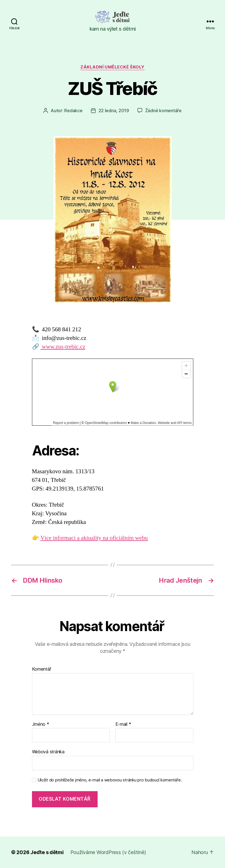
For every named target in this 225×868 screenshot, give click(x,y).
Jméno (41, 724)
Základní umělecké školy (112, 67)
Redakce (73, 111)
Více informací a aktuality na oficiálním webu (94, 538)
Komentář (42, 669)
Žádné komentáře (163, 111)
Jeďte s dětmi (47, 852)
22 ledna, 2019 (114, 111)
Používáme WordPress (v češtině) (108, 852)
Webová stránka (48, 752)
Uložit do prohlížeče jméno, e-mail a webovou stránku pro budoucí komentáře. (110, 780)
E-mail (123, 724)
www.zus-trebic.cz (63, 347)
